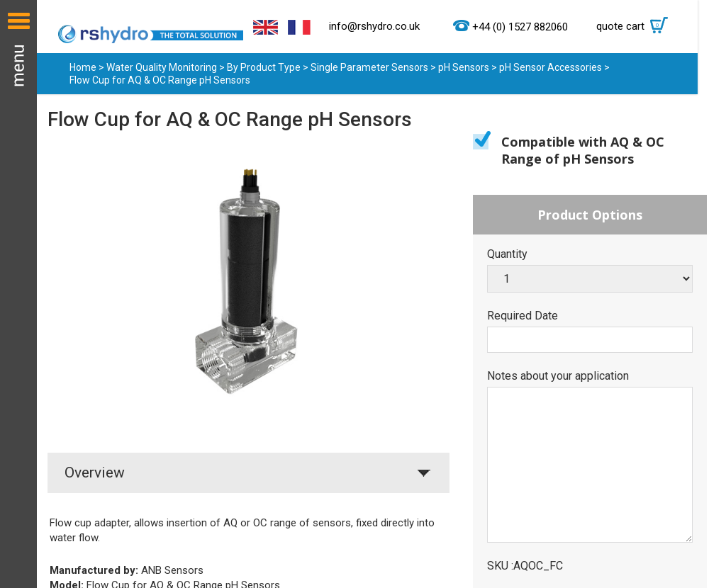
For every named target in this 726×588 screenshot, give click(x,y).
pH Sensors (464, 67)
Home (83, 67)
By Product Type (264, 67)
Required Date (523, 316)
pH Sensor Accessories (551, 67)
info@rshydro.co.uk (374, 26)
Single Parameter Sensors (370, 67)
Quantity (507, 254)
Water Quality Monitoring (162, 67)
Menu (18, 294)
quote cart (636, 26)
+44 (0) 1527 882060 (520, 27)
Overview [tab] (95, 473)
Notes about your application (558, 376)
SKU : (500, 566)
